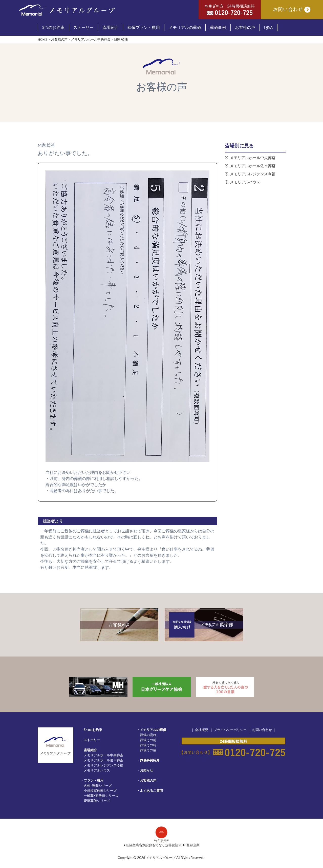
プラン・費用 (94, 780)
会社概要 (202, 730)
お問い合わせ (262, 730)
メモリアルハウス (245, 182)
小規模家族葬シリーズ (100, 790)
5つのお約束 (93, 730)
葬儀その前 (148, 740)
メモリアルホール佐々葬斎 (253, 166)
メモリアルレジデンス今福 (253, 174)
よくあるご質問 (151, 790)
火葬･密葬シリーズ (98, 785)
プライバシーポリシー (230, 730)
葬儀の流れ (148, 735)
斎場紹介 (90, 750)
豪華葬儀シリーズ (97, 801)
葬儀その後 (148, 750)
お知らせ (146, 770)
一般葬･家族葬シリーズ (101, 796)
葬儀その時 (148, 745)
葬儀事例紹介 (150, 760)
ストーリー (92, 740)
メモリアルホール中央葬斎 (253, 158)
